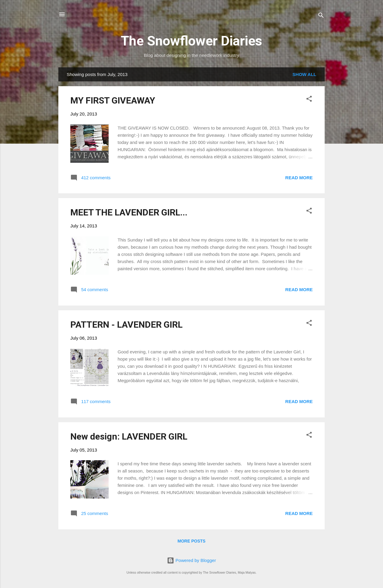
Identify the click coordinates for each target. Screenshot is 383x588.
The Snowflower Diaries (191, 41)
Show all (304, 74)
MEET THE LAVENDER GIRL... (129, 212)
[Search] (321, 16)
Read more (299, 178)
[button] (309, 100)
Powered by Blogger (191, 560)
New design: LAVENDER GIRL (129, 436)
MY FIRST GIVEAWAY (113, 100)
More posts (191, 541)
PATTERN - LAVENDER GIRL (126, 325)
